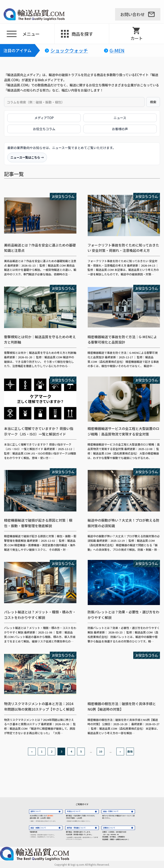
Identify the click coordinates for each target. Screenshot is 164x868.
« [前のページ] (32, 751)
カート (137, 38)
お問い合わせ (132, 14)
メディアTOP (44, 118)
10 (101, 751)
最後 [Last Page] (130, 751)
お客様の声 (120, 129)
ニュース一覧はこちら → (27, 157)
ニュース (120, 118)
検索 (153, 102)
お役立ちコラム (44, 129)
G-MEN (117, 51)
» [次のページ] (120, 751)
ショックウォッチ (69, 51)
